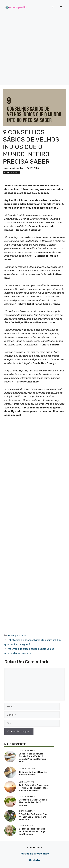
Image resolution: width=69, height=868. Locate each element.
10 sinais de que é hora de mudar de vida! (33, 773)
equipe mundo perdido (13, 168)
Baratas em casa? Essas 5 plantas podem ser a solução (33, 802)
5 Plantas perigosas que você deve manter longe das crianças (32, 831)
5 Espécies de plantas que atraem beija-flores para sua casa (33, 817)
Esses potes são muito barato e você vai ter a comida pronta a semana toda (32, 758)
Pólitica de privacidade (34, 854)
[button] (53, 7)
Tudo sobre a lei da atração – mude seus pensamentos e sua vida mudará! (34, 788)
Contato (34, 860)
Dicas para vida (12, 173)
